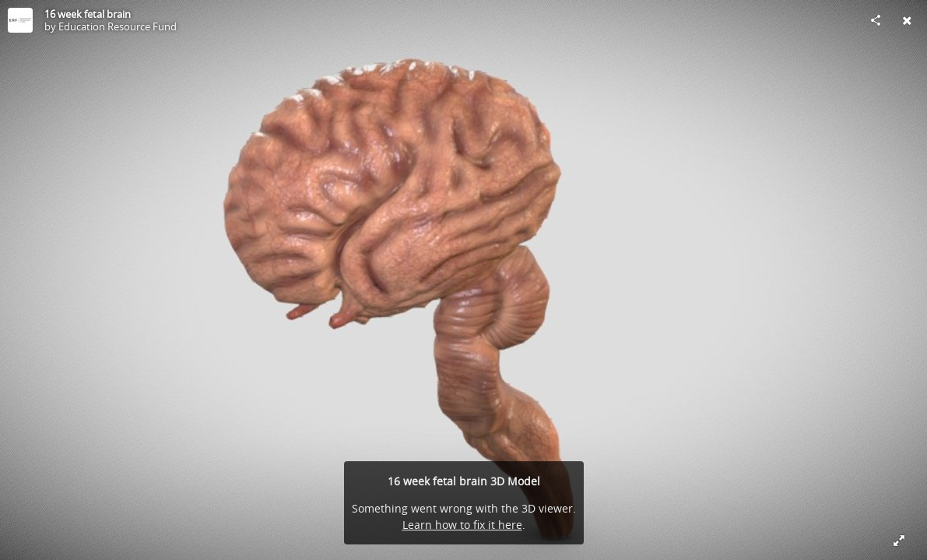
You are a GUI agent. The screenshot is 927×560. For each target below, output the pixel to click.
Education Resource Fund (118, 26)
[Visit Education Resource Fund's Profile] (20, 20)
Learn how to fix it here (462, 525)
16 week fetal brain (88, 14)
